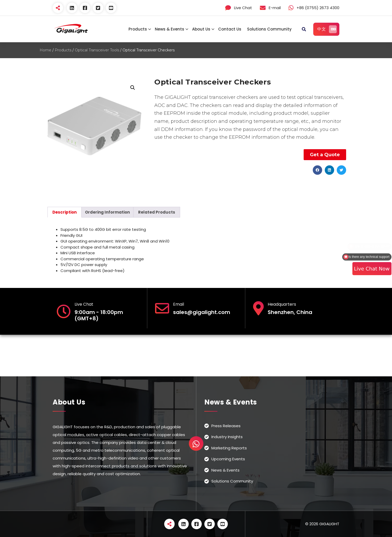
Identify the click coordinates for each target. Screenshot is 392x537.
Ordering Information (107, 212)
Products (138, 29)
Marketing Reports (229, 448)
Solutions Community (269, 29)
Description (65, 212)
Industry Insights (227, 437)
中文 (327, 29)
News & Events (170, 29)
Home (45, 50)
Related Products (157, 212)
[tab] (65, 212)
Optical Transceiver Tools (97, 50)
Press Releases (226, 426)
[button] (317, 170)
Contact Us (230, 29)
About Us (201, 29)
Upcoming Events (228, 459)
